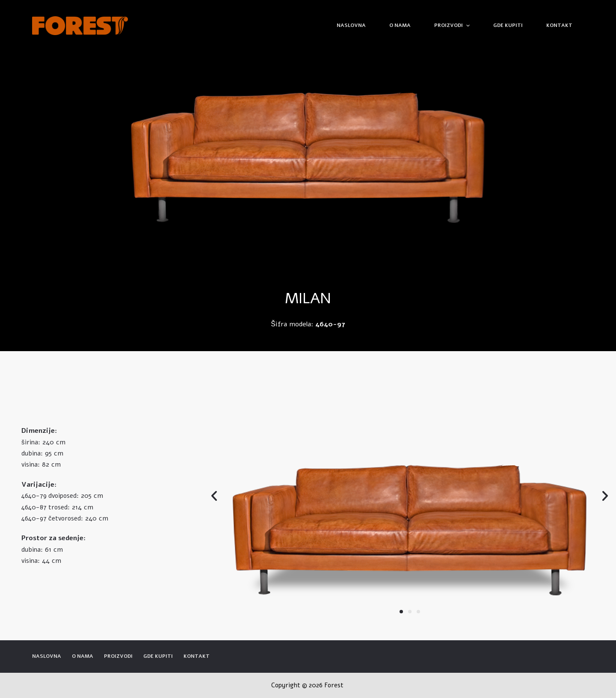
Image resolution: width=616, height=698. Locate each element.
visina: (31, 464)
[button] (401, 612)
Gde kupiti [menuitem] (508, 25)
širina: (31, 442)
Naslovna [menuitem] (351, 25)
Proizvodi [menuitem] (453, 26)
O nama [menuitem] (400, 25)
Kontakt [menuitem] (559, 25)
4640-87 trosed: (46, 507)
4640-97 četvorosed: (52, 518)
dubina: (32, 453)
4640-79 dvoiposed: (50, 496)
